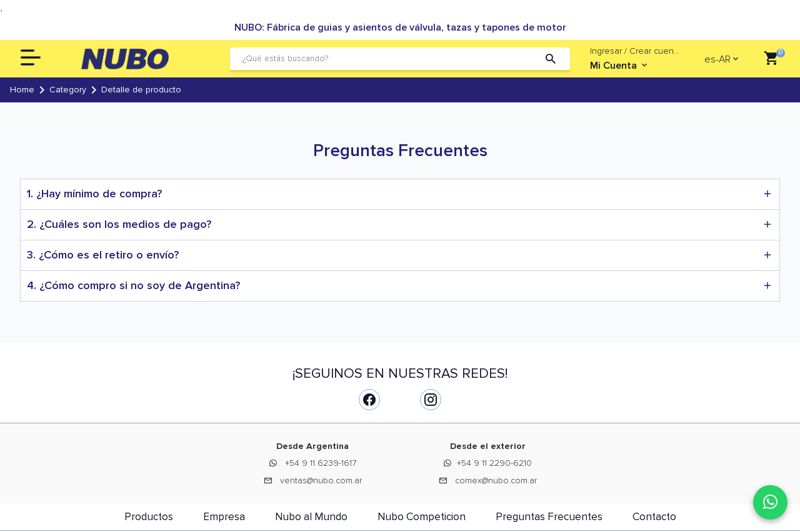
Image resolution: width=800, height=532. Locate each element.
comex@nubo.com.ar (496, 480)
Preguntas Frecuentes (549, 517)
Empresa (224, 517)
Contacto (654, 517)
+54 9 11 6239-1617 (321, 463)
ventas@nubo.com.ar (321, 480)
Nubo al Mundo (311, 517)
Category (68, 90)
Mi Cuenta (620, 66)
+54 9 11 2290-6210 (494, 463)
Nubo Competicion (422, 517)
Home (22, 90)
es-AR (717, 59)
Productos (149, 517)
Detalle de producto (141, 90)
